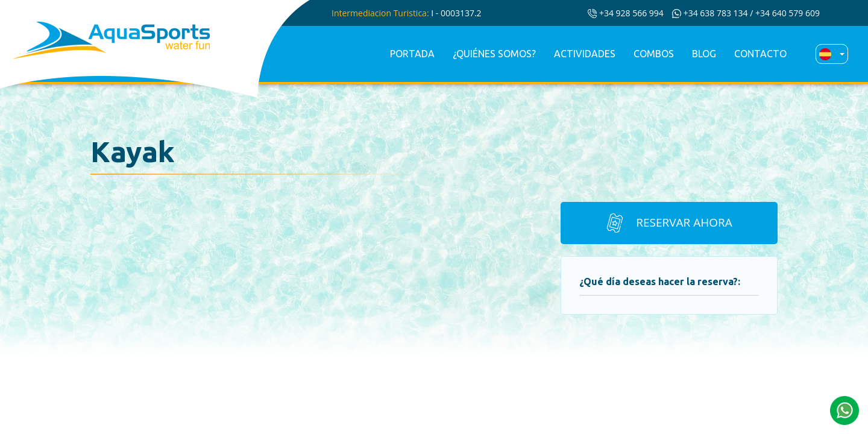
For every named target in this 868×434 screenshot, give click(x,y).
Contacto (760, 54)
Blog (704, 54)
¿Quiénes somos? (494, 54)
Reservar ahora (668, 223)
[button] (844, 409)
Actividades (585, 54)
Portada (412, 54)
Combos (654, 54)
